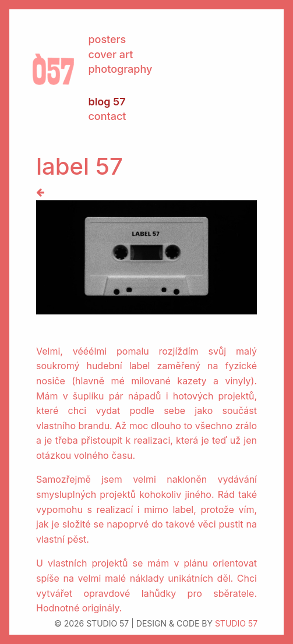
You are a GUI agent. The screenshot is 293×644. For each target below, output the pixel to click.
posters (107, 39)
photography (120, 69)
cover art (110, 54)
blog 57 (107, 102)
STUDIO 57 (236, 623)
